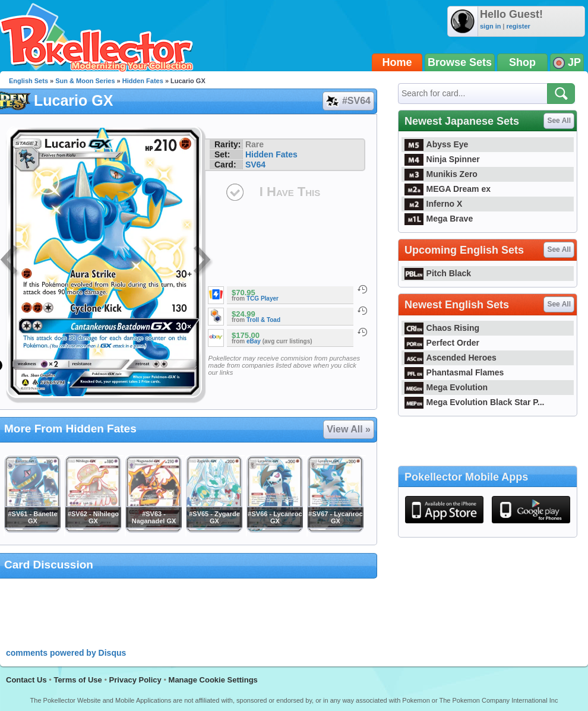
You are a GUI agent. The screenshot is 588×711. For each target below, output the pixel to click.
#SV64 (348, 101)
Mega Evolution (446, 387)
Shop (522, 62)
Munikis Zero (441, 174)
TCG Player (263, 298)
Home (397, 62)
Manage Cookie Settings (213, 680)
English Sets (29, 81)
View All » (349, 429)
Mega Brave (439, 219)
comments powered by (66, 653)
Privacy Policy (135, 680)
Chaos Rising (442, 328)
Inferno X (433, 204)
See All (559, 121)
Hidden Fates (143, 81)
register (518, 26)
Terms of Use (78, 680)
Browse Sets (460, 62)
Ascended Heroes (451, 358)
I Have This (290, 192)
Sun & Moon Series (85, 81)
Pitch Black (438, 273)
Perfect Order (442, 343)
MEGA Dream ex (448, 189)
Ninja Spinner (442, 159)
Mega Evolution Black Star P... (475, 402)
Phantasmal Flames (454, 372)
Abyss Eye (436, 144)
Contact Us (26, 680)
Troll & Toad (263, 320)
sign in (490, 26)
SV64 (255, 165)
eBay (254, 341)
